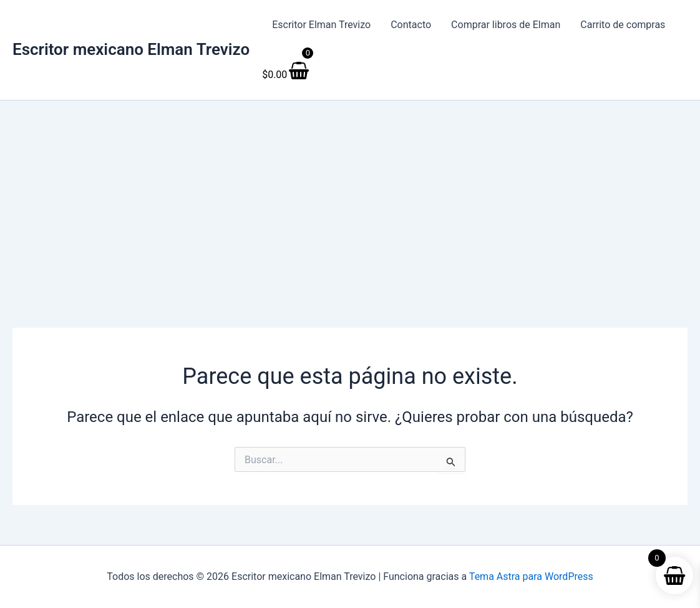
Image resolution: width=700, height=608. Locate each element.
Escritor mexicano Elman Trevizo (131, 49)
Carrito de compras (623, 25)
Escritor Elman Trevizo (321, 25)
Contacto (411, 25)
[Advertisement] (350, 194)
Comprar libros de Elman (506, 25)
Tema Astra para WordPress (531, 576)
